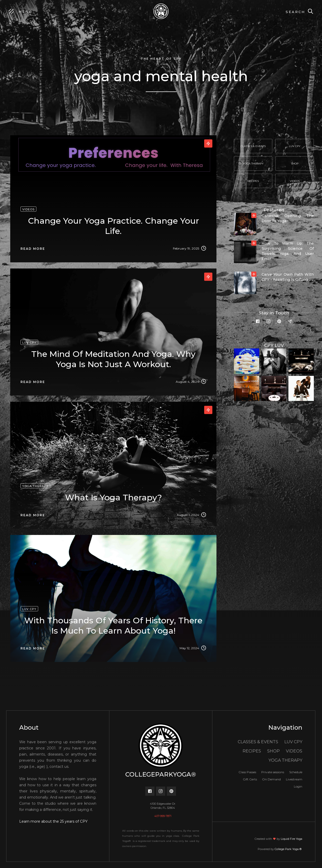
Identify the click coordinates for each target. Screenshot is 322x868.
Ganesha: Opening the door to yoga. (288, 218)
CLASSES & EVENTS (258, 742)
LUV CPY (288, 226)
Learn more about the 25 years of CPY (53, 821)
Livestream (294, 779)
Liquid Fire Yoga (292, 839)
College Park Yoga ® (288, 849)
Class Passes (247, 772)
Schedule (296, 772)
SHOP (273, 751)
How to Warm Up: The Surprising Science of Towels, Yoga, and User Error (288, 251)
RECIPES (252, 751)
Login (298, 786)
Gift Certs (250, 779)
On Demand (271, 779)
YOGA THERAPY (285, 760)
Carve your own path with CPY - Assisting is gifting (288, 277)
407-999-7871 (163, 816)
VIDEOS (294, 751)
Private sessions (273, 772)
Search (295, 12)
